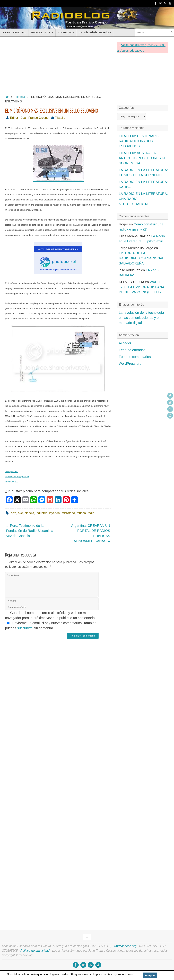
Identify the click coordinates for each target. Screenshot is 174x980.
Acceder (125, 343)
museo (81, 513)
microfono (68, 513)
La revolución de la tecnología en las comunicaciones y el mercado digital (141, 318)
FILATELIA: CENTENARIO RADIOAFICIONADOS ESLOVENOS (139, 141)
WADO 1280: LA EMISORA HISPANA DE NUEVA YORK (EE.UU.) (141, 287)
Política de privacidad (35, 951)
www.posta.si (12, 471)
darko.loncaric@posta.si (17, 477)
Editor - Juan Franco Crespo (29, 118)
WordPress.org (130, 364)
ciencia (29, 513)
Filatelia (20, 97)
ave (20, 513)
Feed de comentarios (135, 357)
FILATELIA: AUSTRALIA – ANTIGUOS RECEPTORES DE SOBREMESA (143, 158)
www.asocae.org (125, 946)
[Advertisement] (58, 65)
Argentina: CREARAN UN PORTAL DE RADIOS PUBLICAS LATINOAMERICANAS (91, 533)
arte (14, 513)
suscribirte (25, 628)
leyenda (54, 513)
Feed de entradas (132, 350)
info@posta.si (12, 482)
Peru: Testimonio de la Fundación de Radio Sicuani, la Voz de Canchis (30, 531)
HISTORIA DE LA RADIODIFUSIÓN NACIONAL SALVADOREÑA (141, 258)
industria (42, 513)
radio (91, 513)
